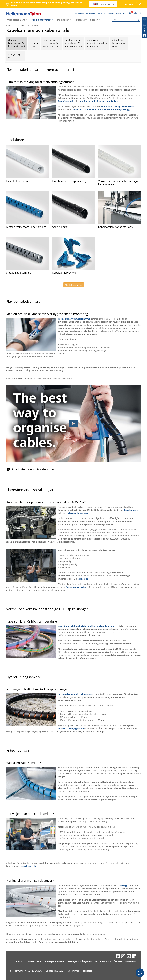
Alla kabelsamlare (74, 285)
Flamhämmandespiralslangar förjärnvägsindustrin (73, 43)
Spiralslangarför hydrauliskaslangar (119, 43)
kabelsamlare (131, 510)
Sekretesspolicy (103, 961)
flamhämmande (66, 101)
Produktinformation (41, 20)
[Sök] (126, 20)
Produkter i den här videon (33, 469)
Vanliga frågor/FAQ (15, 56)
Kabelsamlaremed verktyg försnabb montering (51, 43)
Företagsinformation (55, 961)
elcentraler (83, 579)
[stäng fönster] (140, 4)
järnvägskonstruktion (76, 587)
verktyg (124, 885)
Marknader (63, 20)
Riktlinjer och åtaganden (80, 961)
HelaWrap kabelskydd (78, 513)
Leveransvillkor (34, 961)
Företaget (80, 20)
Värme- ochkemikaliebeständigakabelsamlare (97, 43)
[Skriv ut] (144, 30)
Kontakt (20, 961)
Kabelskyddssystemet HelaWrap (74, 319)
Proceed (129, 4)
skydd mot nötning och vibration (118, 106)
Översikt (118, 961)
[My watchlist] (144, 35)
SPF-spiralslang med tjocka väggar (75, 694)
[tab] (73, 468)
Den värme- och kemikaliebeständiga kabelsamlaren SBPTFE (88, 626)
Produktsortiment (16, 20)
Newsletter (130, 961)
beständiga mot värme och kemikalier (98, 101)
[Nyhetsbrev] (144, 25)
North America (104, 4)
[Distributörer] (144, 19)
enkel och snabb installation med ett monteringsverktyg (102, 109)
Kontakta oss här (29, 866)
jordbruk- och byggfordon (71, 728)
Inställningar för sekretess (79, 971)
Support (94, 20)
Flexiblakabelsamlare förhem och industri (17, 43)
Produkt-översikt (34, 45)
